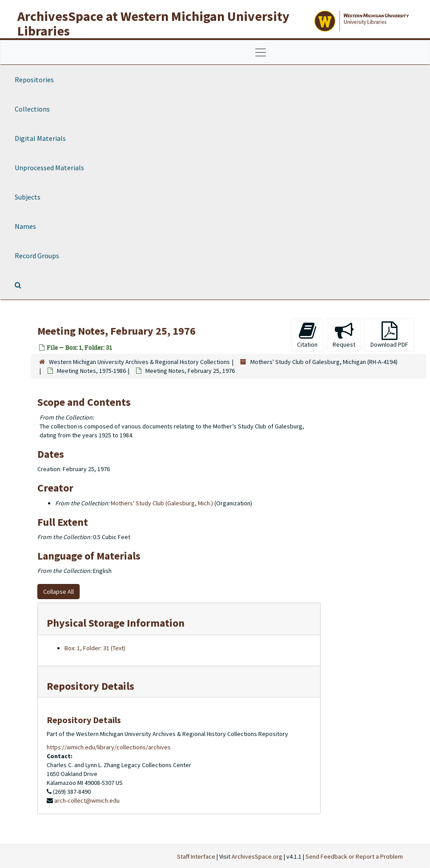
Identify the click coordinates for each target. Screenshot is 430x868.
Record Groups (37, 256)
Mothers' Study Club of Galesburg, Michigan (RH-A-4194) (324, 362)
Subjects (28, 197)
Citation (307, 335)
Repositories (34, 80)
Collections (32, 109)
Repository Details (90, 686)
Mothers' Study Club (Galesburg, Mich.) (162, 503)
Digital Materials (40, 138)
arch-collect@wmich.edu (87, 800)
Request (344, 335)
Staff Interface (196, 856)
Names (25, 226)
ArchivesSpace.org (257, 856)
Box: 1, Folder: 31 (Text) (95, 648)
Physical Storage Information (116, 623)
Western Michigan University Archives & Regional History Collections (139, 362)
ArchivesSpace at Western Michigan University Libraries (153, 23)
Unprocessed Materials (49, 168)
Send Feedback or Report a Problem (354, 856)
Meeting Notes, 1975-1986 (91, 371)
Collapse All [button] (58, 592)
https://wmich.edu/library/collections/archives (109, 747)
